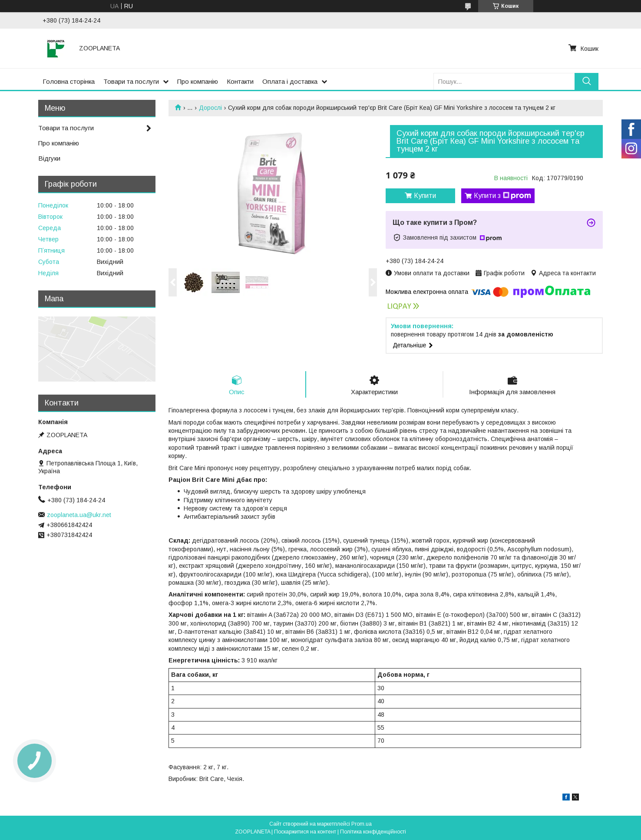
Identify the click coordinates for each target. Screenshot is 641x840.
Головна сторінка (69, 81)
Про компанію (198, 81)
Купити (425, 196)
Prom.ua (362, 824)
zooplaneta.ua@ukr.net (79, 515)
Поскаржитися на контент (305, 832)
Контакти (240, 81)
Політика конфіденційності (373, 832)
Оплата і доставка (290, 81)
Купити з (502, 196)
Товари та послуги (131, 81)
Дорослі (210, 108)
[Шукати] (586, 81)
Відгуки (49, 158)
